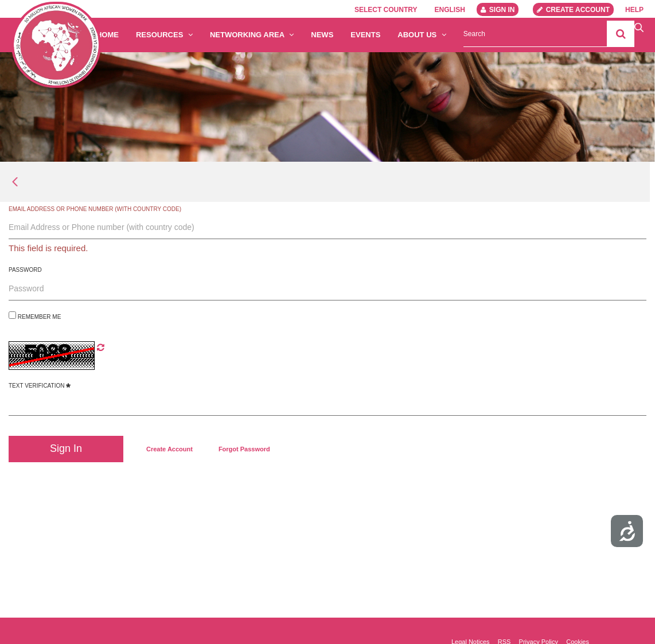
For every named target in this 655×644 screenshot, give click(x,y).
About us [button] (422, 35)
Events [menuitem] (365, 35)
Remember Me (35, 316)
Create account (573, 10)
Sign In (498, 10)
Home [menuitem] (108, 35)
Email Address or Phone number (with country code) (95, 209)
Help (634, 10)
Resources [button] (164, 35)
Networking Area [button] (252, 35)
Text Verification (40, 386)
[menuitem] (169, 449)
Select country (386, 10)
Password (25, 270)
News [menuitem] (322, 35)
